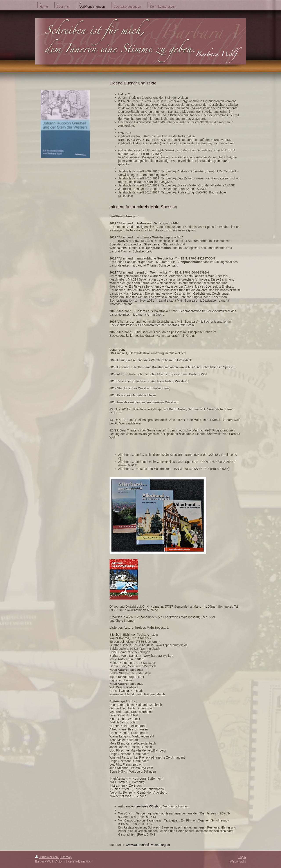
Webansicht (238, 861)
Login (242, 857)
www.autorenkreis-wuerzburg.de (148, 845)
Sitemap (66, 857)
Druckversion (47, 857)
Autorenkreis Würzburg (147, 806)
